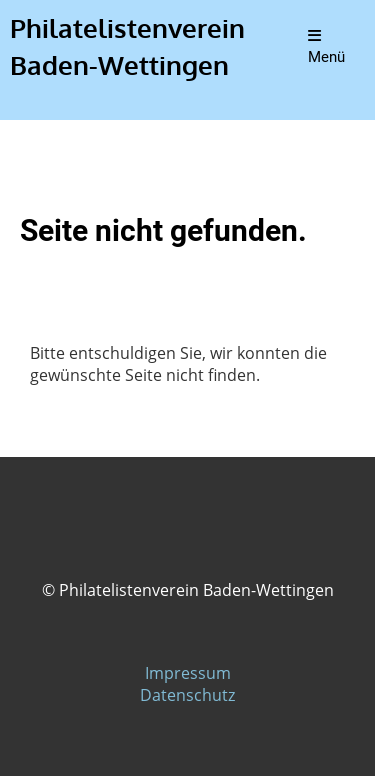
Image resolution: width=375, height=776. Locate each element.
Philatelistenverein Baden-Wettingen (127, 46)
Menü (326, 47)
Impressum (188, 673)
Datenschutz (187, 695)
